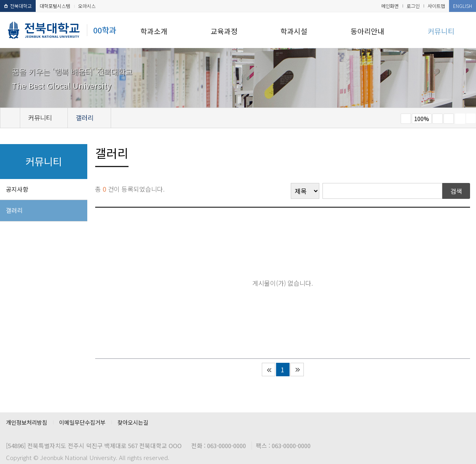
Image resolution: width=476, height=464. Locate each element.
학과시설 (294, 31)
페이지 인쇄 (460, 119)
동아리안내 (368, 31)
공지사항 (17, 189)
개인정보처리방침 (27, 422)
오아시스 (87, 6)
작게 (406, 119)
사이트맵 (436, 6)
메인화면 (390, 6)
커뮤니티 (441, 31)
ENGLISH (463, 6)
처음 (269, 370)
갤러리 (14, 210)
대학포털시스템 (55, 6)
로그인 (413, 6)
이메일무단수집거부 (82, 422)
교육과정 (224, 31)
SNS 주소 (471, 118)
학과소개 (154, 31)
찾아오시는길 (133, 422)
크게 (438, 119)
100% (422, 119)
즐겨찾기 (449, 119)
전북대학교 (18, 6)
